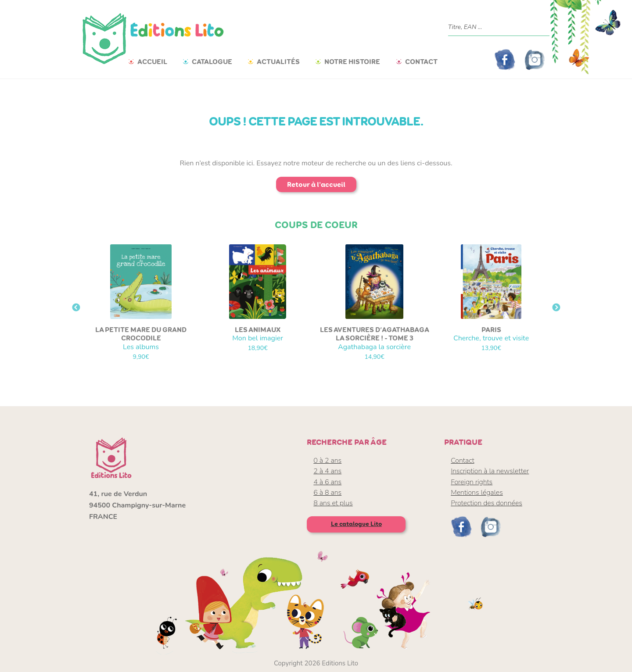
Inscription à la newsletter (490, 471)
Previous (76, 308)
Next (556, 308)
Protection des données (487, 503)
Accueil (152, 62)
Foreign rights (472, 482)
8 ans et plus (333, 503)
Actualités (278, 62)
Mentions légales (477, 493)
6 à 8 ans (327, 493)
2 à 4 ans (327, 471)
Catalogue (212, 62)
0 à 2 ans (327, 461)
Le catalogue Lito (356, 524)
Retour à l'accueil (316, 184)
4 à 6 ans (327, 482)
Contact (421, 62)
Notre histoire (352, 62)
